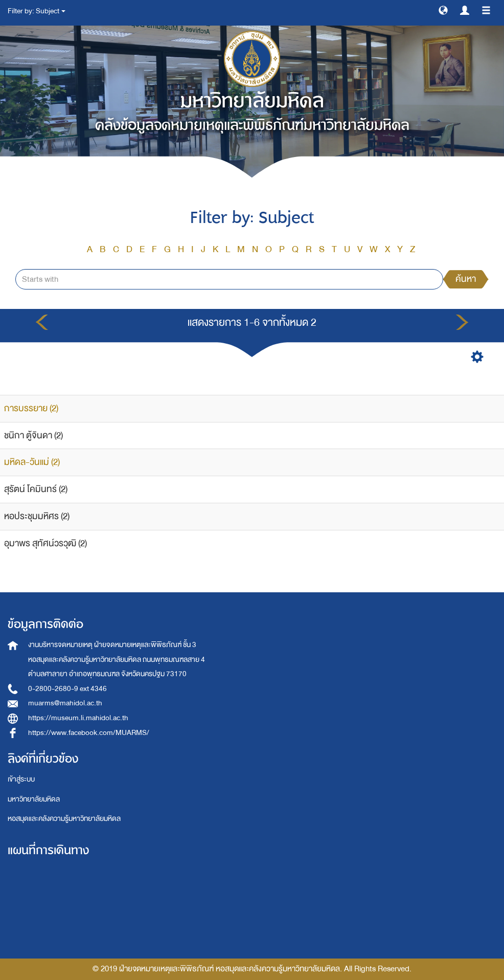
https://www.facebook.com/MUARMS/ (89, 733)
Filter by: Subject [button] (37, 11)
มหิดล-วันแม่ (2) (32, 462)
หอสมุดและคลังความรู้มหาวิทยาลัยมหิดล (64, 819)
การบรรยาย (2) (31, 408)
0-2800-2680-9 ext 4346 (67, 689)
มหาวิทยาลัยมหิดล (34, 799)
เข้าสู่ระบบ (21, 779)
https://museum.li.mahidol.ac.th (78, 718)
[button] (443, 10)
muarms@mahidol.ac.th (65, 703)
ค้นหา (466, 279)
